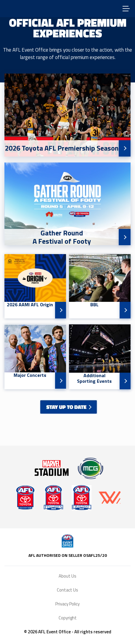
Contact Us (67, 590)
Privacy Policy (67, 604)
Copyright (68, 618)
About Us (67, 576)
